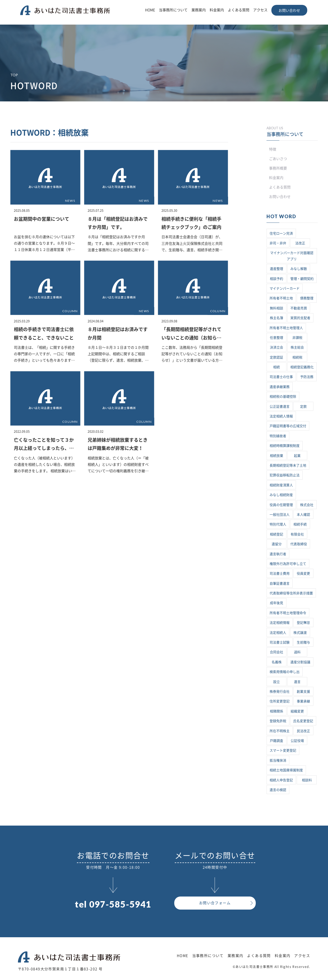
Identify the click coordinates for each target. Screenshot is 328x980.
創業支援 (303, 692)
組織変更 (297, 711)
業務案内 (199, 10)
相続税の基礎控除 (283, 397)
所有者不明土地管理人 (286, 328)
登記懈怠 (303, 623)
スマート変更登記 (283, 750)
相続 (276, 367)
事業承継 (303, 701)
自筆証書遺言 (280, 583)
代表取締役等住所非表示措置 (291, 593)
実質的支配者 (300, 318)
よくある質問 (239, 10)
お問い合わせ (289, 10)
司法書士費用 (280, 573)
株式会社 (307, 505)
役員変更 (303, 573)
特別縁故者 (278, 436)
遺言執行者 (278, 554)
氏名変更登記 (303, 721)
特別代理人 (278, 524)
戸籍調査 (276, 741)
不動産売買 (299, 308)
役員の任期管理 (281, 505)
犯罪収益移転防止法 (285, 475)
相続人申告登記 (281, 780)
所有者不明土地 (281, 298)
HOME (150, 10)
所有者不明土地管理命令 (288, 613)
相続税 (297, 357)
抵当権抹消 (278, 760)
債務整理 (307, 298)
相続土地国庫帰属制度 (286, 770)
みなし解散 (299, 269)
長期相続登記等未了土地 (288, 465)
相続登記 (276, 534)
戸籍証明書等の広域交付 (288, 426)
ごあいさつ (278, 159)
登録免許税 (278, 721)
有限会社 (297, 534)
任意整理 (276, 338)
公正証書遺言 (280, 407)
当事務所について (173, 10)
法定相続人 (278, 633)
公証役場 (297, 741)
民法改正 (303, 731)
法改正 (300, 243)
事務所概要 (278, 168)
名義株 (277, 662)
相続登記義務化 (302, 367)
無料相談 (276, 308)
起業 (297, 456)
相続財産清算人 (281, 485)
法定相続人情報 (281, 416)
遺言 (297, 682)
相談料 (307, 780)
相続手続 (300, 524)
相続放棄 (276, 456)
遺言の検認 (278, 790)
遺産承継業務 (280, 387)
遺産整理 (276, 269)
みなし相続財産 (281, 495)
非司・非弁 (278, 243)
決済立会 (276, 347)
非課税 (297, 338)
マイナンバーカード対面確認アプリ (292, 256)
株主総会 (297, 347)
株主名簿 (276, 318)
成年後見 (276, 603)
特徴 (273, 149)
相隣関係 (276, 711)
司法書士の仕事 (281, 377)
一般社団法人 (280, 515)
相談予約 (276, 279)
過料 (297, 652)
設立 (276, 682)
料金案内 (217, 10)
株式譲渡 (300, 633)
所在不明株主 (280, 731)
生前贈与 (303, 642)
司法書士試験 (280, 642)
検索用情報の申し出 (285, 672)
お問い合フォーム (215, 903)
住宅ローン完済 (281, 233)
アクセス (260, 10)
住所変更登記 (280, 701)
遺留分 (277, 544)
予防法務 (307, 377)
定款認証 (276, 357)
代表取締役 (299, 544)
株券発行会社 (280, 692)
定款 (303, 407)
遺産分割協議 (300, 662)
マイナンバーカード (285, 288)
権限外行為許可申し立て (288, 564)
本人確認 (303, 515)
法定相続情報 (280, 623)
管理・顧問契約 (302, 279)
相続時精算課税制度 (285, 446)
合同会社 (276, 652)
